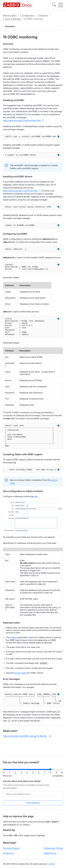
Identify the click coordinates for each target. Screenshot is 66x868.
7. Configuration (27, 15)
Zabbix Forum (50, 855)
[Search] (54, 5)
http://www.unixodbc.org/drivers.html (20, 192)
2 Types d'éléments (12, 19)
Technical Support (11, 850)
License (51, 866)
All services (8, 855)
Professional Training (53, 850)
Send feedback (33, 805)
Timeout (14, 651)
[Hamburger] (61, 5)
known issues (20, 686)
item (36, 510)
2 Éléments (43, 15)
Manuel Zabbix (10, 15)
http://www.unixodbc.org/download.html (22, 120)
